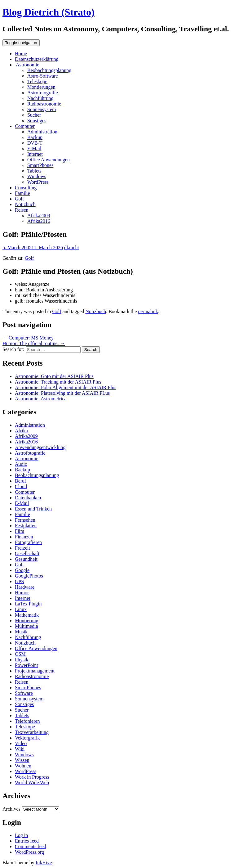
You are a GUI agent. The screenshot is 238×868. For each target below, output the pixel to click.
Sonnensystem (42, 109)
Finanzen (24, 537)
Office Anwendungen (48, 160)
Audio (21, 464)
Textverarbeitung (32, 732)
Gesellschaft (27, 553)
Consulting (26, 188)
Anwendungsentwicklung (40, 447)
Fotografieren (28, 542)
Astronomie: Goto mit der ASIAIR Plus (54, 376)
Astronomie (27, 65)
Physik (22, 660)
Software (24, 693)
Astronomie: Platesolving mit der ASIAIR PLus (62, 393)
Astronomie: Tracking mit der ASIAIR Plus (58, 382)
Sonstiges (37, 121)
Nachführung (40, 98)
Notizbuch (25, 204)
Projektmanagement (35, 671)
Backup (35, 137)
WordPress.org (29, 852)
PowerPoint (26, 665)
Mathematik (27, 615)
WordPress (38, 182)
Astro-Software (43, 76)
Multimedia (26, 626)
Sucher (34, 115)
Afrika (21, 431)
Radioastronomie (44, 104)
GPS (19, 581)
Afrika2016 (39, 221)
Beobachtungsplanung (49, 70)
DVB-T (35, 143)
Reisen (22, 210)
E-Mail (34, 148)
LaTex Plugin (28, 604)
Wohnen (23, 766)
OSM (20, 654)
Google (22, 570)
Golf (19, 199)
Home (21, 54)
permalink (148, 311)
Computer (25, 126)
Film (20, 531)
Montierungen (41, 87)
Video (21, 743)
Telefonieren (27, 721)
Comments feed (31, 846)
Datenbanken (28, 498)
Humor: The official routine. (34, 343)
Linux (21, 609)
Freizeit (22, 548)
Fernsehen (25, 520)
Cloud (21, 486)
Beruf (20, 481)
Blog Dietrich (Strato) (48, 12)
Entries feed (27, 841)
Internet (35, 154)
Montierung (27, 621)
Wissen (22, 760)
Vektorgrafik (27, 738)
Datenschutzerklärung (37, 59)
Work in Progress (32, 777)
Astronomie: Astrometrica (41, 399)
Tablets (34, 171)
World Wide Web (32, 783)
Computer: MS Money (28, 338)
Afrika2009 (39, 216)
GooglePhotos (29, 576)
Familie (22, 193)
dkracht (72, 247)
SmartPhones (40, 165)
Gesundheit (26, 559)
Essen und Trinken (33, 509)
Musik (21, 632)
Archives (11, 809)
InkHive (44, 863)
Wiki (20, 749)
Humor (22, 593)
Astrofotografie (43, 93)
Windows (37, 176)
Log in (21, 835)
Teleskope (37, 81)
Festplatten (26, 526)
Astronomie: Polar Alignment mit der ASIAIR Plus (66, 387)
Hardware (25, 587)
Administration (42, 132)
